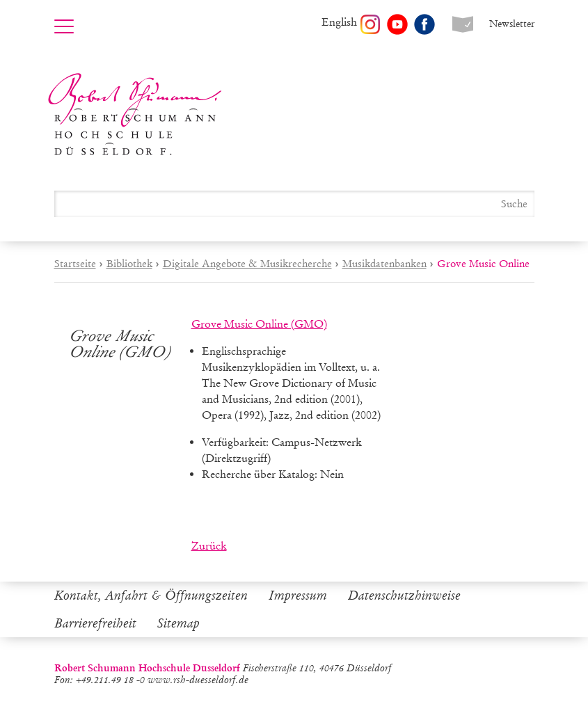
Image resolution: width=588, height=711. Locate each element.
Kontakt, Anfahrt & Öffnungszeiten (151, 596)
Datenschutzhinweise (404, 596)
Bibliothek (129, 264)
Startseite (75, 264)
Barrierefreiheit (95, 623)
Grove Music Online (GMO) (259, 324)
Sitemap (178, 623)
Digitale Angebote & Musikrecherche (247, 264)
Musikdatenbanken (384, 264)
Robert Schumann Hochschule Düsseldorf (135, 114)
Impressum (298, 596)
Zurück (209, 546)
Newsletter (512, 24)
